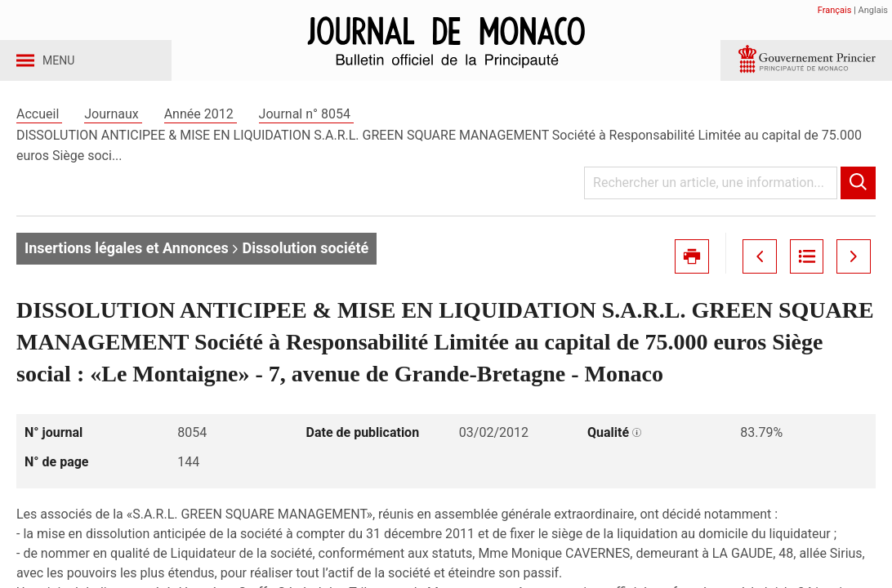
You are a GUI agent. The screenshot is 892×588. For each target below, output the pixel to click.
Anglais (873, 10)
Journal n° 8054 (306, 129)
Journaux (113, 129)
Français (835, 10)
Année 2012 (201, 129)
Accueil (39, 129)
